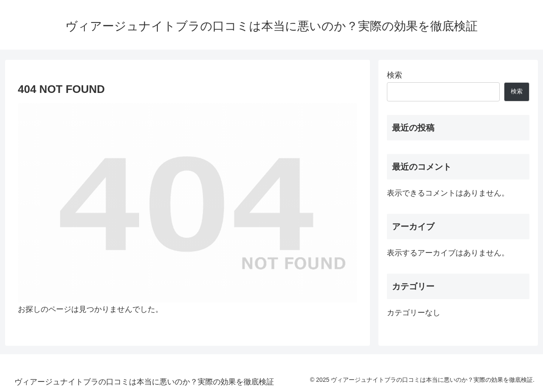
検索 (395, 75)
